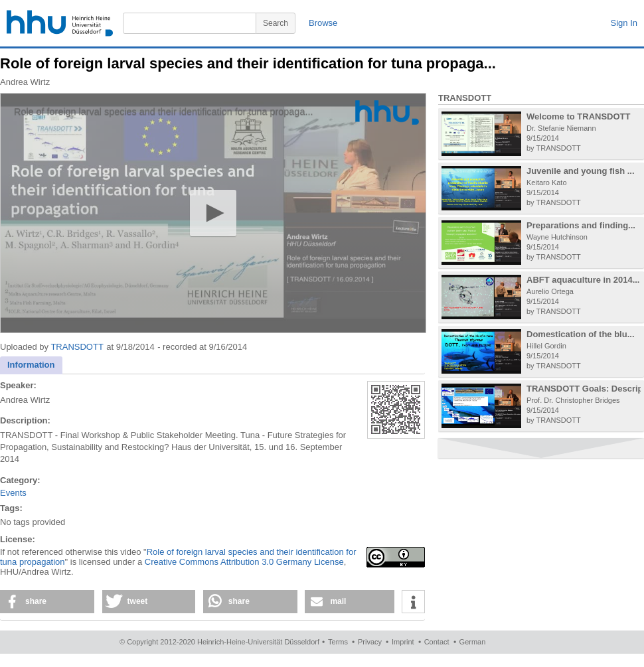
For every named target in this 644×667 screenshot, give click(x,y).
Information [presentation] (31, 365)
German (473, 642)
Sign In (624, 23)
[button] (213, 213)
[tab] (31, 365)
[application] (213, 213)
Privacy (370, 642)
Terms (338, 642)
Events (13, 493)
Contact (437, 642)
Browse (323, 23)
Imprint (403, 642)
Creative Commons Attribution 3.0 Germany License (244, 562)
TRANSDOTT (77, 347)
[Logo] (387, 112)
